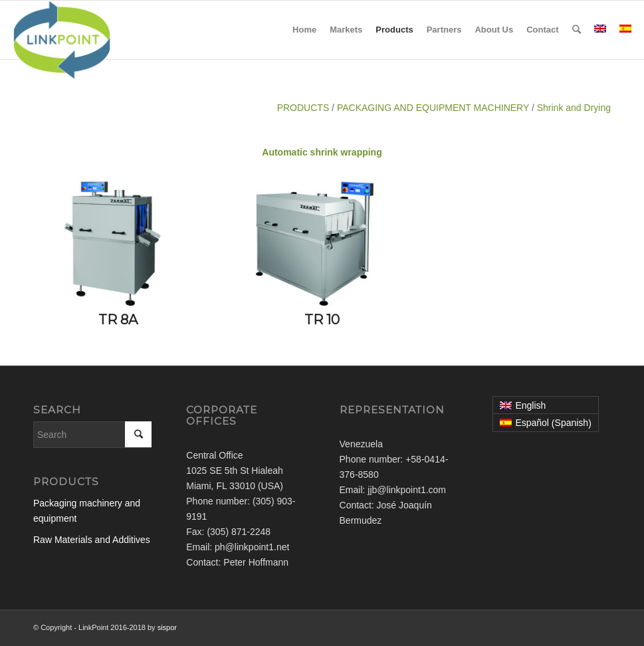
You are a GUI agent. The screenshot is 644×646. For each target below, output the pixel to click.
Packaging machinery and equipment (87, 511)
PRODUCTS (303, 108)
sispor (167, 627)
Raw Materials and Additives (92, 540)
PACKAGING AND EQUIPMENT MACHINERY (433, 108)
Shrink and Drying (574, 108)
